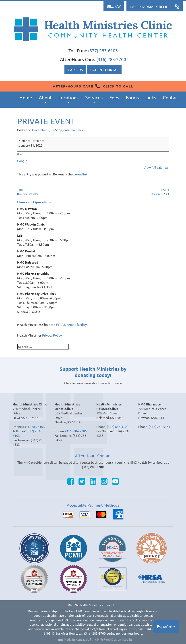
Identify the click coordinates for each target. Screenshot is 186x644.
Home (26, 97)
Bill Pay (114, 6)
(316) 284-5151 (160, 426)
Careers (75, 70)
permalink (80, 174)
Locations (68, 99)
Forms (132, 97)
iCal (20, 154)
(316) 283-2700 (111, 59)
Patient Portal (104, 70)
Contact (171, 97)
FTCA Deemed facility (71, 324)
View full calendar (156, 167)
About (45, 99)
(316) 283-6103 (34, 426)
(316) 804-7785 (76, 431)
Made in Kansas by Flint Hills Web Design (92, 639)
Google (22, 161)
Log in (128, 639)
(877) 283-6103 (103, 50)
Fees (114, 97)
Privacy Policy (52, 335)
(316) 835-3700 (118, 426)
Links (151, 97)
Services (94, 99)
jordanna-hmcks (73, 130)
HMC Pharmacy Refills (151, 6)
